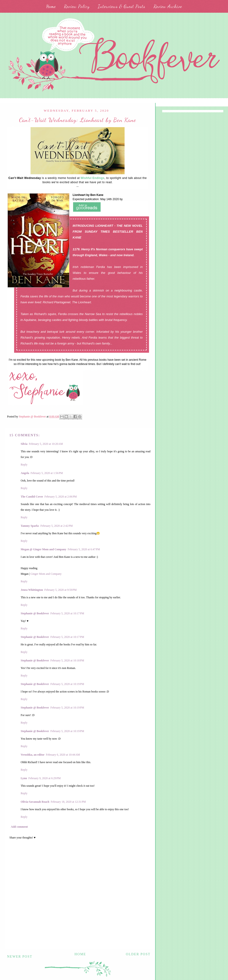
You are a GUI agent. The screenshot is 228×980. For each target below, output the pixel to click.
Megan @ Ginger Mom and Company (43, 549)
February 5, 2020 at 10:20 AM (46, 444)
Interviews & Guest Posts (122, 6)
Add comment (19, 827)
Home (51, 6)
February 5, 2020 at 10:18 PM (67, 660)
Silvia (24, 444)
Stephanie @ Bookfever (35, 613)
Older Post (138, 954)
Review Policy (77, 6)
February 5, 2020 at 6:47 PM (84, 549)
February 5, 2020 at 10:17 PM (67, 613)
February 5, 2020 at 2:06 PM (61, 497)
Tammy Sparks (30, 526)
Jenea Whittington (32, 590)
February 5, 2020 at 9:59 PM (61, 590)
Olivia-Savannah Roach (35, 802)
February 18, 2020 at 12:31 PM (68, 802)
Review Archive (168, 6)
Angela (25, 473)
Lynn (24, 778)
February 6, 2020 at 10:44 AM (63, 755)
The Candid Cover (32, 497)
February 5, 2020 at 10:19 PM (67, 684)
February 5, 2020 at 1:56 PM (47, 473)
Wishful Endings (92, 178)
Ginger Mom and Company (46, 574)
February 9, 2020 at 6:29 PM (45, 778)
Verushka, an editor (33, 755)
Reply (24, 465)
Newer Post (20, 957)
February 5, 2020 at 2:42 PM (57, 526)
